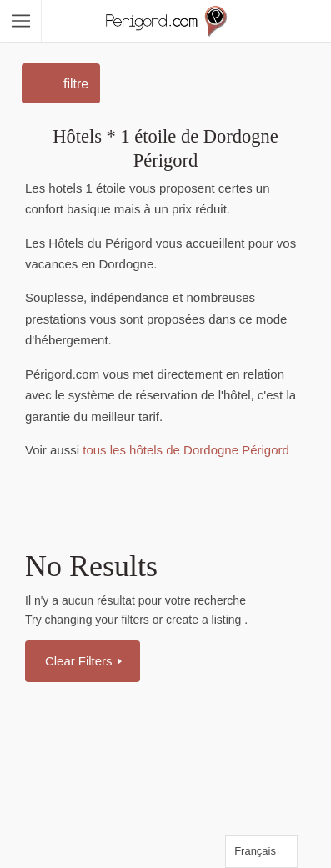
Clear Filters (80, 661)
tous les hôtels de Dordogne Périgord (184, 450)
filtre (76, 84)
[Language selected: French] (261, 852)
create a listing (203, 620)
